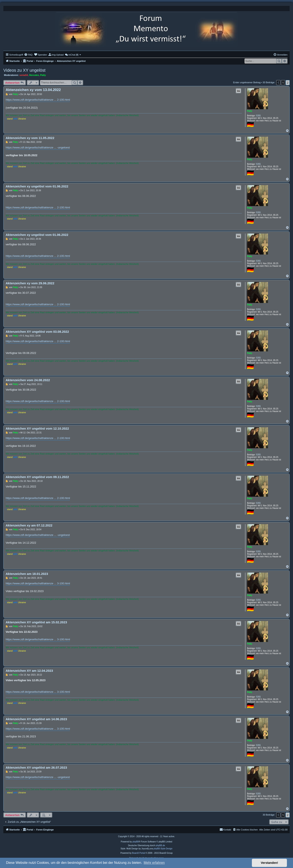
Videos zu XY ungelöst (24, 70)
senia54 (24, 75)
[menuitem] (28, 55)
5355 (258, 116)
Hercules (34, 75)
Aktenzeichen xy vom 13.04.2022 (33, 90)
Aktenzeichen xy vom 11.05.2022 (30, 138)
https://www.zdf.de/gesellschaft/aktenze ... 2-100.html (38, 100)
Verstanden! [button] (269, 863)
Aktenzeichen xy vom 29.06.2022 (30, 283)
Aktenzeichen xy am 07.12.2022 (29, 525)
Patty (43, 75)
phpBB (136, 842)
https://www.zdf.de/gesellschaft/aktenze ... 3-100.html (38, 583)
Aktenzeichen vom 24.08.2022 (28, 380)
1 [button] (283, 83)
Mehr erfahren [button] (154, 863)
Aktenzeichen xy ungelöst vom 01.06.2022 (37, 186)
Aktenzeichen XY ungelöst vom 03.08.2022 (37, 332)
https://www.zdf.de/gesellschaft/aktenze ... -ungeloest (38, 147)
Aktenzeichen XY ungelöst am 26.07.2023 (36, 767)
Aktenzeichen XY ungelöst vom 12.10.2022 (37, 428)
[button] (278, 83)
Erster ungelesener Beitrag (247, 82)
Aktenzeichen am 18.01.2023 (27, 574)
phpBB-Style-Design (163, 849)
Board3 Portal (138, 853)
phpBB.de (160, 845)
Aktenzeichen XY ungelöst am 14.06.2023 (36, 719)
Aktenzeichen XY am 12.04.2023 (29, 671)
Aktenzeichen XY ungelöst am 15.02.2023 (36, 622)
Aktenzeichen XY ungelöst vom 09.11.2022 (37, 477)
